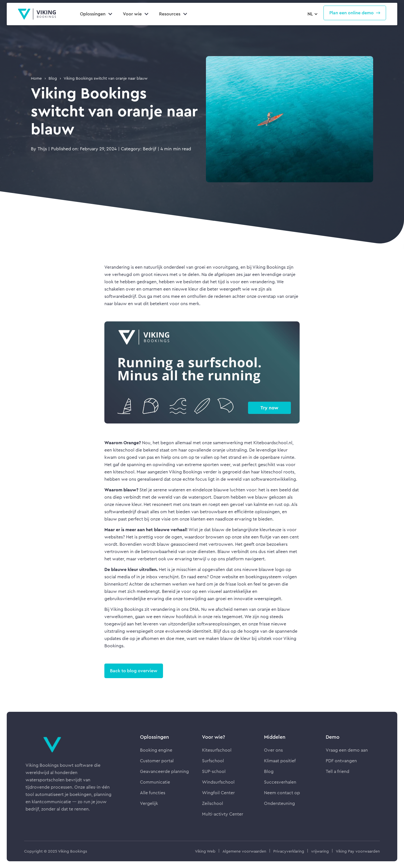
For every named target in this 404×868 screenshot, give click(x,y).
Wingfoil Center (218, 793)
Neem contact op (282, 793)
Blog (53, 78)
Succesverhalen (280, 782)
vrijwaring (320, 851)
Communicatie (155, 782)
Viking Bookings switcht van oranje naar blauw (106, 78)
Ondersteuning (279, 803)
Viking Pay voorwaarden (358, 851)
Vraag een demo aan (347, 750)
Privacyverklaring (289, 851)
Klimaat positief (280, 761)
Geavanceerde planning (164, 771)
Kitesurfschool (217, 750)
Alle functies (153, 793)
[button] (312, 14)
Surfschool (213, 761)
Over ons (273, 750)
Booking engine (156, 750)
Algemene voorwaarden (244, 851)
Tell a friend (338, 771)
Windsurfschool (218, 782)
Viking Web (205, 851)
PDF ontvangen (341, 761)
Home (36, 78)
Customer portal (157, 761)
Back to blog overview (134, 671)
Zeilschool (213, 803)
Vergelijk (149, 803)
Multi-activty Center (223, 814)
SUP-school (214, 771)
